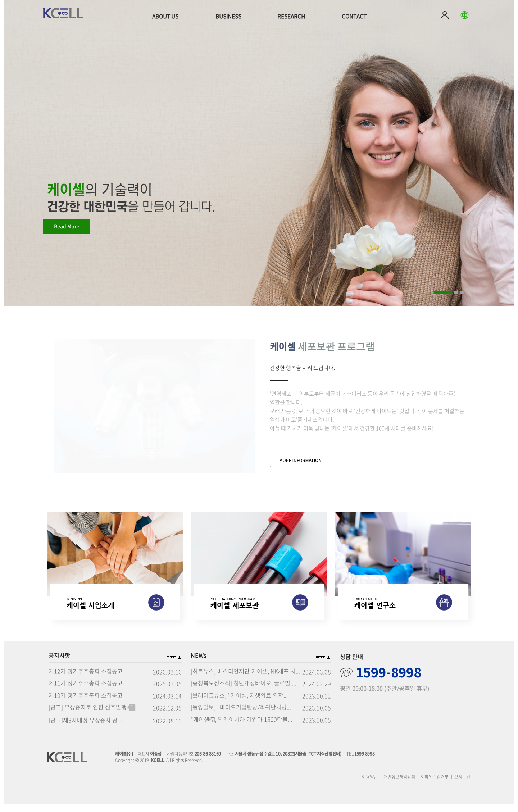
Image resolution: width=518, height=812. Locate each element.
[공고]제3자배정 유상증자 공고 (86, 728)
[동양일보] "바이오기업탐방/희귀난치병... (241, 715)
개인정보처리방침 (399, 785)
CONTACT (354, 16)
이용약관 (370, 785)
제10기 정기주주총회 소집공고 (86, 703)
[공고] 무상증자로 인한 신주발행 (92, 716)
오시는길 (462, 785)
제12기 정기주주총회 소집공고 (86, 679)
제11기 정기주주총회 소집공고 (86, 691)
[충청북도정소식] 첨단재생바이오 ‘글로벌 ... (243, 691)
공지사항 (59, 663)
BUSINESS (228, 16)
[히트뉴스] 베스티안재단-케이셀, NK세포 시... (245, 679)
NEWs (199, 663)
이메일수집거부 (435, 785)
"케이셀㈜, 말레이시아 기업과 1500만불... (241, 727)
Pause (471, 292)
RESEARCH (291, 16)
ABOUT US (165, 16)
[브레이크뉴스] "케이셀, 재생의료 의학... (239, 703)
